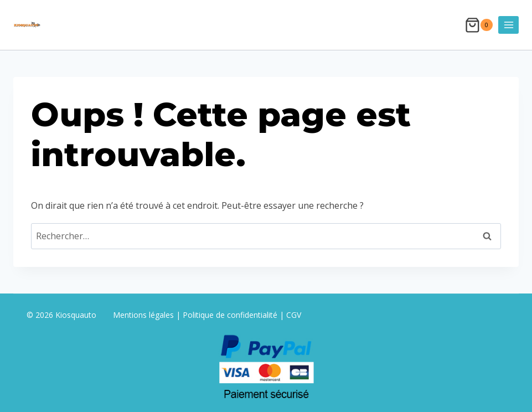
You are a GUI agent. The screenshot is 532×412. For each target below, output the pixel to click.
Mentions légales (144, 315)
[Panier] (479, 25)
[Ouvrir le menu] (508, 25)
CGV (294, 315)
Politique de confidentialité (230, 315)
